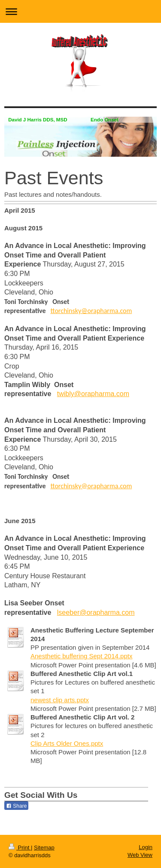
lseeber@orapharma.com (96, 612)
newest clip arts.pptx (60, 700)
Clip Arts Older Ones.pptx (67, 743)
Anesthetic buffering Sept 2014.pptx (81, 656)
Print (20, 848)
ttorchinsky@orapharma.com (91, 311)
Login (146, 847)
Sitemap (44, 848)
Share (16, 806)
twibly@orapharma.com (93, 394)
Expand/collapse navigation (80, 11)
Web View (140, 855)
